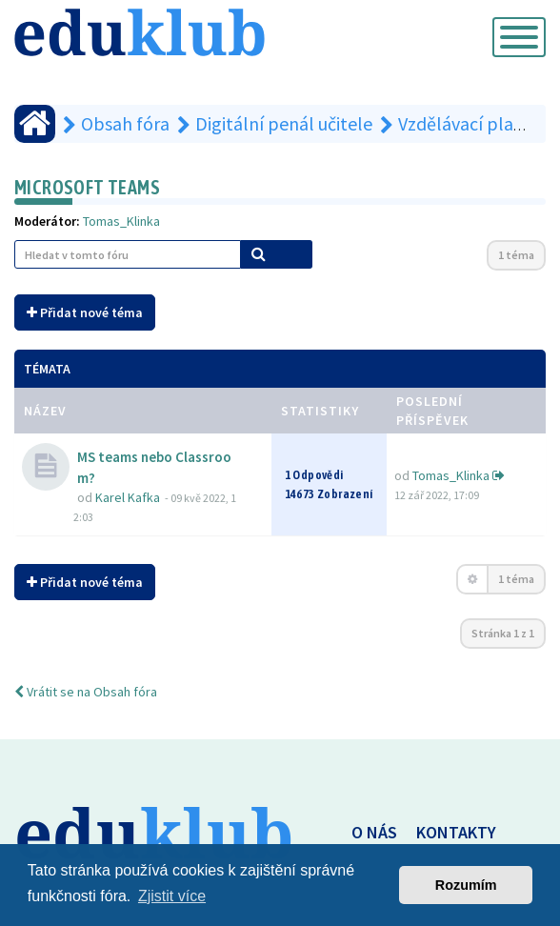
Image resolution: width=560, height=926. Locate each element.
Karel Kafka (128, 497)
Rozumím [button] (466, 885)
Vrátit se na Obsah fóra (86, 692)
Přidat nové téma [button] (85, 312)
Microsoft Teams (87, 187)
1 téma (516, 255)
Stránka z (503, 633)
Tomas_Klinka (121, 221)
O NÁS (374, 832)
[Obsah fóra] (35, 124)
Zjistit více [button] (172, 896)
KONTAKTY (456, 832)
